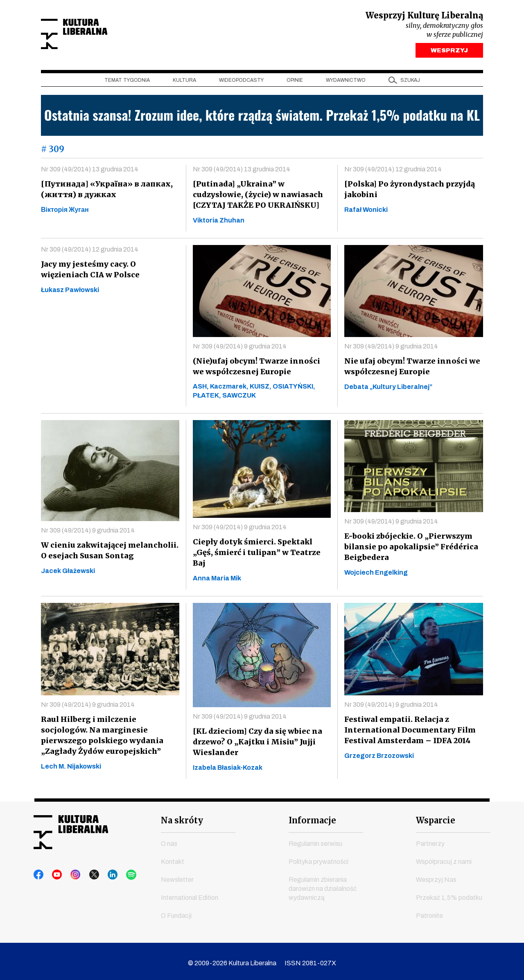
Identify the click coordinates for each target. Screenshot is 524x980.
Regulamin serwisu (315, 840)
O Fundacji (176, 912)
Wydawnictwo (346, 82)
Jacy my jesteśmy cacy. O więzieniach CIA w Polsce (89, 271)
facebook (39, 871)
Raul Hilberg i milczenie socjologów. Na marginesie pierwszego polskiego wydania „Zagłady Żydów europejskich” (110, 732)
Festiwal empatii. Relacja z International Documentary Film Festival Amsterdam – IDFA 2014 (407, 726)
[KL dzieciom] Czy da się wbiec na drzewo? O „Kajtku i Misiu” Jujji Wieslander (256, 738)
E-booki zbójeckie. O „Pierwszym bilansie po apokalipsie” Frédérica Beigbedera (409, 549)
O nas (169, 840)
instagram (70, 871)
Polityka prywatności (318, 858)
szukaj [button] (410, 82)
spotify (117, 871)
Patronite (429, 912)
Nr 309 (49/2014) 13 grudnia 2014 (90, 171)
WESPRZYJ (449, 52)
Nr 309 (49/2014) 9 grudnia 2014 (240, 348)
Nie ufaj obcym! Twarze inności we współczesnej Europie (410, 368)
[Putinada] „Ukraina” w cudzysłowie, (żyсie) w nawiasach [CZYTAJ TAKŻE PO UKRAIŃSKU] (256, 197)
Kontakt (173, 858)
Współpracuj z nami (444, 858)
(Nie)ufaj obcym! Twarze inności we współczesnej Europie (260, 368)
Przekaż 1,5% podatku (449, 894)
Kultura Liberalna (95, 35)
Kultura (184, 82)
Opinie (295, 82)
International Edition (190, 894)
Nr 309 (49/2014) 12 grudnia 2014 (393, 171)
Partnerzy (430, 840)
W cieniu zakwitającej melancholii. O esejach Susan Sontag (107, 552)
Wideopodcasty (241, 82)
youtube (54, 871)
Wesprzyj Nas (436, 876)
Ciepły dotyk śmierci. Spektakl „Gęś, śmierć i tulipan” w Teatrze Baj (261, 549)
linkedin (101, 871)
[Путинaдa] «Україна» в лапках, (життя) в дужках (105, 191)
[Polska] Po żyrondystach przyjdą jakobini (409, 191)
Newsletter (177, 876)
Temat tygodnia (127, 82)
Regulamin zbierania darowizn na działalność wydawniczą (323, 885)
